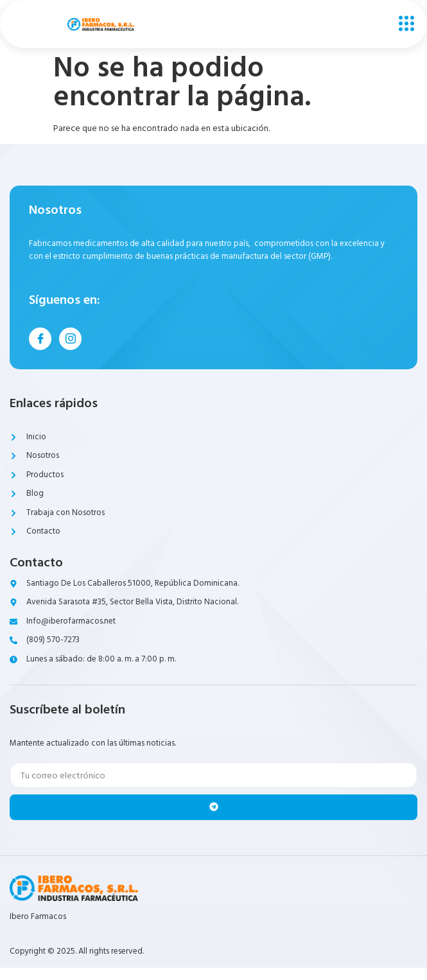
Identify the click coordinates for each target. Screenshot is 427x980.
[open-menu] (403, 24)
